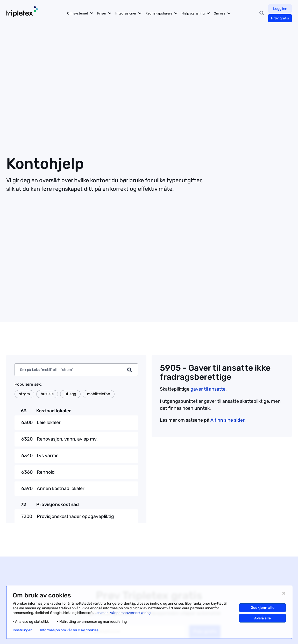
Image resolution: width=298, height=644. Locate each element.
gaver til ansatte (208, 389)
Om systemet (78, 13)
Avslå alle (262, 618)
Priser (102, 13)
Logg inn (280, 9)
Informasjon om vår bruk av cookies (69, 630)
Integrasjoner (127, 13)
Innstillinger (22, 630)
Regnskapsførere (160, 13)
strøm (24, 394)
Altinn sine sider (227, 420)
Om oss (220, 13)
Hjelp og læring (194, 13)
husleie (47, 394)
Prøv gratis (280, 18)
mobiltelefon (99, 394)
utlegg (70, 394)
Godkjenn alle (262, 608)
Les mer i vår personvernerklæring (123, 613)
